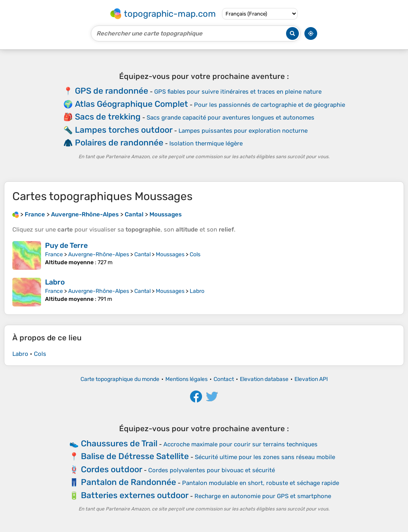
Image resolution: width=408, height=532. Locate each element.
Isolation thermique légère (206, 143)
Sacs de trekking (108, 117)
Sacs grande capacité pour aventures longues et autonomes (230, 118)
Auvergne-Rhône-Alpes (99, 254)
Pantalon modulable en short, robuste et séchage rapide (261, 483)
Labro (55, 282)
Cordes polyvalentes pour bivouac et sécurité (212, 470)
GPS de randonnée (112, 91)
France (54, 254)
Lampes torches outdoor (124, 130)
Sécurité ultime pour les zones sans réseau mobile (265, 457)
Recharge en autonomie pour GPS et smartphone (263, 496)
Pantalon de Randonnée (128, 482)
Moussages (170, 254)
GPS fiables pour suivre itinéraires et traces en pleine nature (238, 92)
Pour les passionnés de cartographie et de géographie (270, 105)
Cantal (142, 254)
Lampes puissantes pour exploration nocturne (243, 131)
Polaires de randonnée (119, 142)
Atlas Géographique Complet (131, 104)
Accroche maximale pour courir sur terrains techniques (240, 444)
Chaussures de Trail (119, 443)
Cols (195, 254)
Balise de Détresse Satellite (135, 456)
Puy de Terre (66, 245)
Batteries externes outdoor (135, 495)
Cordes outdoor (112, 469)
